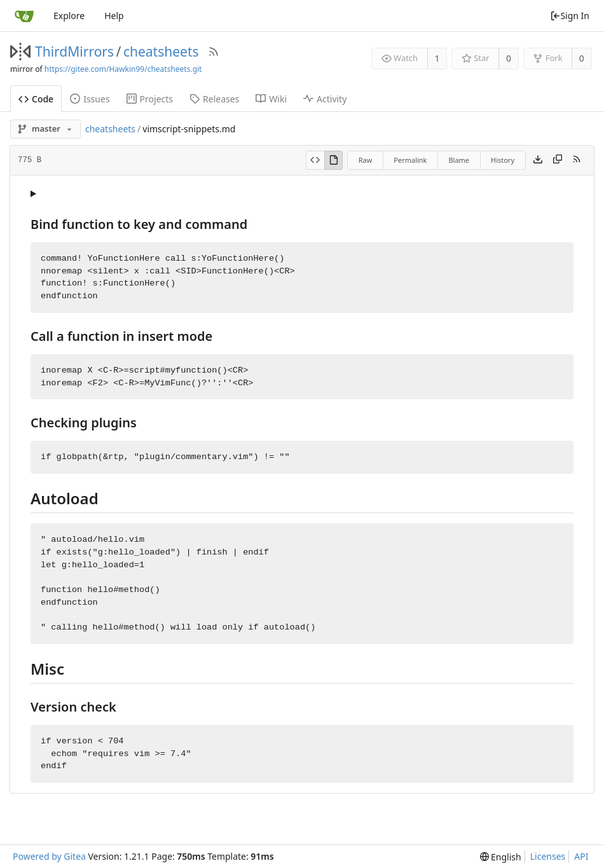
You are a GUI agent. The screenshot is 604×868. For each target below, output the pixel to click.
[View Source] (315, 160)
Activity (325, 99)
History (503, 160)
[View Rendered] (334, 160)
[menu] (501, 857)
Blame (459, 160)
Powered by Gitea (49, 856)
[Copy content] (558, 160)
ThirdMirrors (74, 52)
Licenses (548, 856)
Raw (366, 160)
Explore (69, 16)
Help (114, 16)
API (581, 856)
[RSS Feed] (214, 52)
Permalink (410, 160)
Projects (150, 99)
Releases (214, 99)
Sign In (570, 16)
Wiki (271, 99)
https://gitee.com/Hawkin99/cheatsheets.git (123, 69)
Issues (90, 99)
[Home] (24, 16)
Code (36, 99)
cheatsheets (161, 52)
